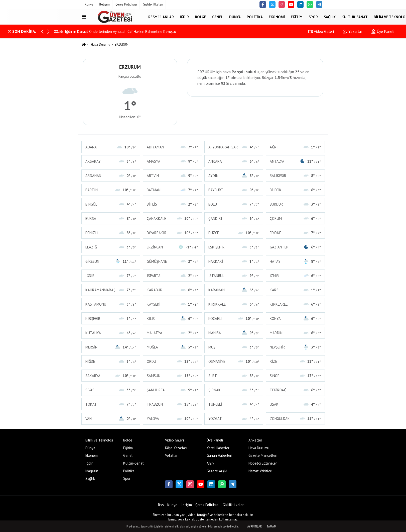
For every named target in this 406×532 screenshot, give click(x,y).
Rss (161, 505)
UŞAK (295, 404)
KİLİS (172, 319)
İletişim (104, 4)
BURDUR (295, 204)
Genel (218, 17)
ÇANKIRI (234, 218)
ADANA (111, 147)
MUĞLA (172, 347)
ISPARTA (172, 276)
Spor (313, 17)
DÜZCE (234, 233)
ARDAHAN (111, 176)
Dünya (235, 17)
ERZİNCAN (172, 247)
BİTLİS (172, 204)
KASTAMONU (111, 304)
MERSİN (111, 347)
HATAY (295, 261)
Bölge (200, 17)
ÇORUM (295, 218)
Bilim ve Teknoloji (99, 440)
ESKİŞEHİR (234, 247)
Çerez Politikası (126, 4)
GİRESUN (111, 261)
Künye (89, 4)
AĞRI (295, 147)
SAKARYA (111, 376)
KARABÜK (172, 290)
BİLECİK (295, 190)
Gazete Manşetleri (263, 455)
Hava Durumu (101, 45)
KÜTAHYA (111, 333)
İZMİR (295, 276)
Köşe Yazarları (176, 448)
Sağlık (330, 17)
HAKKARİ (234, 261)
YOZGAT (234, 419)
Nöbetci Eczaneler (263, 463)
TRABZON (172, 404)
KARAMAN (234, 290)
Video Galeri (321, 31)
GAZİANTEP (295, 247)
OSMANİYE (234, 361)
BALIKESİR (295, 176)
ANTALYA (295, 161)
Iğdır (184, 17)
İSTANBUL (234, 276)
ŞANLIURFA (172, 390)
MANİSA (234, 333)
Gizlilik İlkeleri (153, 4)
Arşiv (210, 463)
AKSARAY (111, 161)
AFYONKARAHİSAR (234, 147)
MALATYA (172, 333)
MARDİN (295, 333)
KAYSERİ (172, 304)
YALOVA (172, 419)
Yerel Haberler (218, 448)
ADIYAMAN (172, 147)
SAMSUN (172, 376)
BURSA (111, 218)
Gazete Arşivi (217, 471)
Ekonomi (277, 17)
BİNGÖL (111, 204)
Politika (255, 17)
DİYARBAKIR (172, 233)
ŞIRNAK (234, 390)
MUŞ (234, 347)
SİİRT (234, 376)
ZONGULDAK (295, 419)
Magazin (92, 471)
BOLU (234, 204)
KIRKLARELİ (295, 304)
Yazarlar (353, 31)
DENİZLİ (111, 233)
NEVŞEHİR (295, 347)
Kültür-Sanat (355, 17)
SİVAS (111, 390)
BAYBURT (234, 190)
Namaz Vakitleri (260, 471)
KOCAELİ (234, 319)
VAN (111, 419)
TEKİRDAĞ (295, 390)
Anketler (255, 440)
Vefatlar (171, 455)
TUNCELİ (234, 404)
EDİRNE (295, 233)
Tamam (272, 526)
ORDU (172, 361)
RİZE (295, 361)
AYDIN (234, 176)
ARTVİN (172, 176)
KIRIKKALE (234, 304)
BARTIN (111, 190)
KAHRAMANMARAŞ (111, 290)
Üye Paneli (383, 31)
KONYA (295, 319)
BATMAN (172, 190)
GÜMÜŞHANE (172, 261)
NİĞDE (111, 361)
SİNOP (295, 376)
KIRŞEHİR (111, 319)
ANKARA (234, 161)
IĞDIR (111, 276)
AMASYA (172, 161)
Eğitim (297, 17)
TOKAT (111, 404)
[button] (48, 32)
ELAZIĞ (111, 247)
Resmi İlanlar (161, 17)
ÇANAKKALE (172, 218)
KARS (295, 290)
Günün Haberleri (219, 455)
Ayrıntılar (254, 526)
